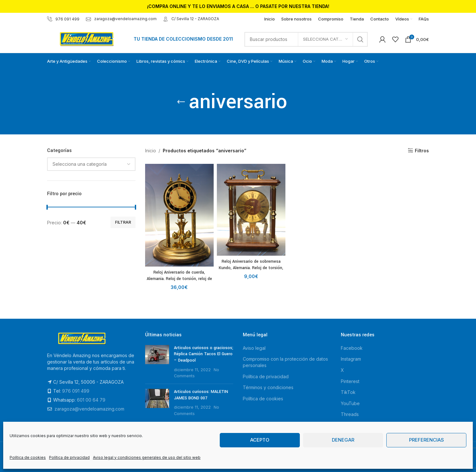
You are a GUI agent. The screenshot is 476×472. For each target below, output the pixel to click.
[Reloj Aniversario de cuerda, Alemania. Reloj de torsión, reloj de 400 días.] (179, 215)
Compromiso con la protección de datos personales (285, 362)
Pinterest (350, 381)
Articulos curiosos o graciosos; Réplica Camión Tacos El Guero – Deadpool (204, 354)
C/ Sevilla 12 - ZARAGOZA (191, 19)
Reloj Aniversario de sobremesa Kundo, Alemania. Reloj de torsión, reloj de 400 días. (251, 268)
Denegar (343, 440)
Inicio (151, 151)
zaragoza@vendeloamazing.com (121, 19)
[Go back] (181, 102)
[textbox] (91, 164)
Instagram (351, 359)
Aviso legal (254, 348)
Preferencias (427, 440)
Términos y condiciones (268, 387)
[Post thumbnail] (157, 362)
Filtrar (123, 222)
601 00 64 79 (91, 400)
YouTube (350, 403)
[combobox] (91, 164)
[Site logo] (87, 39)
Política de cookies (28, 457)
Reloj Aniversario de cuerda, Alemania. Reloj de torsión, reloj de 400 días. (179, 279)
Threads (350, 414)
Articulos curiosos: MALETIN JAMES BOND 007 (201, 395)
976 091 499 (63, 19)
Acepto (260, 440)
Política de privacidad (69, 457)
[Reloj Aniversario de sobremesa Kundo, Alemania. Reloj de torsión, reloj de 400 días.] (251, 210)
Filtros (422, 150)
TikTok (348, 392)
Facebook (352, 348)
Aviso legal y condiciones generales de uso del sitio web (147, 457)
